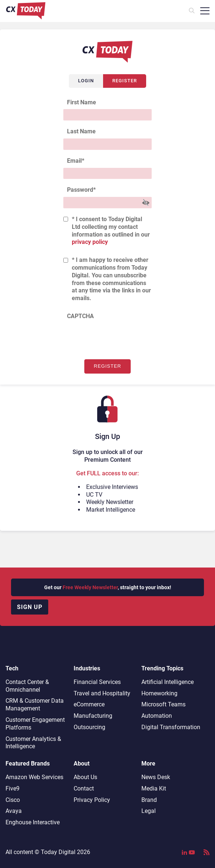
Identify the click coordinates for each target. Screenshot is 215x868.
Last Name (81, 131)
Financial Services (97, 682)
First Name (82, 102)
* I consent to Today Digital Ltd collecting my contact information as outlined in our (111, 230)
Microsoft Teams (163, 704)
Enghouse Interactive (33, 822)
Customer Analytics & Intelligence (33, 743)
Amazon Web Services (34, 777)
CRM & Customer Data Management (35, 705)
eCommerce (89, 704)
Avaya (14, 811)
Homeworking (159, 693)
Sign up (30, 607)
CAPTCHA (80, 316)
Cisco (13, 800)
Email (76, 161)
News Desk (156, 777)
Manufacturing (93, 716)
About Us (85, 777)
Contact (84, 788)
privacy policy (90, 242)
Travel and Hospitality (102, 693)
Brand (149, 800)
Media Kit (154, 788)
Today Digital (58, 852)
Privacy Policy (92, 800)
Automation (157, 716)
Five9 (13, 788)
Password (81, 190)
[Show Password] (146, 203)
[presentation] (119, 338)
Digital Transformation (171, 727)
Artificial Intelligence (168, 682)
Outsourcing (89, 727)
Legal (149, 811)
